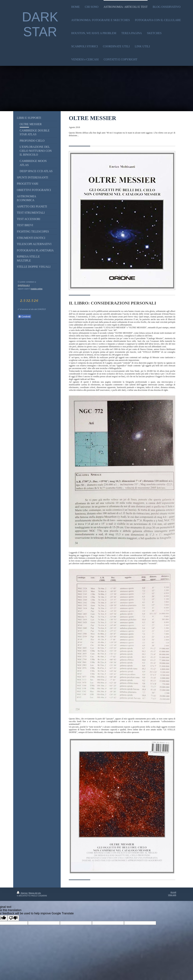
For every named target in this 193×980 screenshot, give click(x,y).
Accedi (173, 892)
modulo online (37, 289)
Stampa (22, 893)
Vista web (172, 895)
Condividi (24, 317)
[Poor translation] (13, 918)
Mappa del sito (35, 893)
